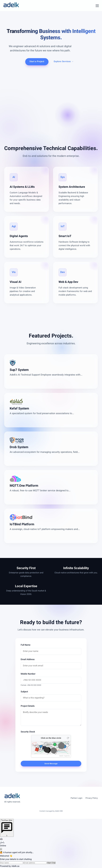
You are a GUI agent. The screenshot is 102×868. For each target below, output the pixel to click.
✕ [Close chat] (1, 849)
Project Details (28, 706)
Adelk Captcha (65, 756)
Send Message (51, 764)
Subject (24, 692)
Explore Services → (64, 62)
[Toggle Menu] (97, 6)
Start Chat (51, 863)
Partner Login (76, 798)
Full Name (26, 645)
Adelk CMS (59, 811)
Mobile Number (28, 674)
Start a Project (37, 62)
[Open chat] (7, 828)
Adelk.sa (15, 866)
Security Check (28, 732)
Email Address (28, 660)
